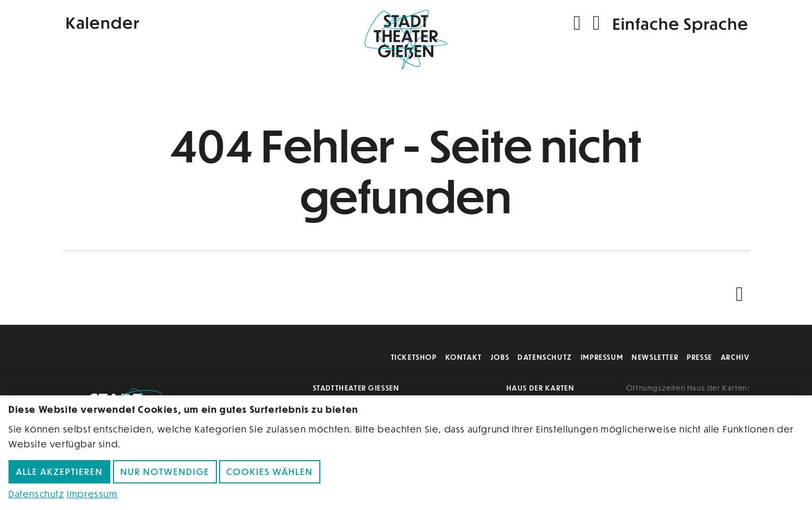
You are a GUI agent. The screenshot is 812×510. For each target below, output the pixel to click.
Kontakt (464, 357)
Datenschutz (545, 357)
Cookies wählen (270, 472)
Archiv (735, 357)
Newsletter (655, 357)
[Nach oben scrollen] (742, 294)
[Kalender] (177, 21)
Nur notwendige (165, 472)
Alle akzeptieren (59, 472)
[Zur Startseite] (406, 46)
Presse (700, 357)
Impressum (602, 357)
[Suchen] (579, 23)
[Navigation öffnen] (597, 23)
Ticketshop (414, 357)
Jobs (500, 357)
